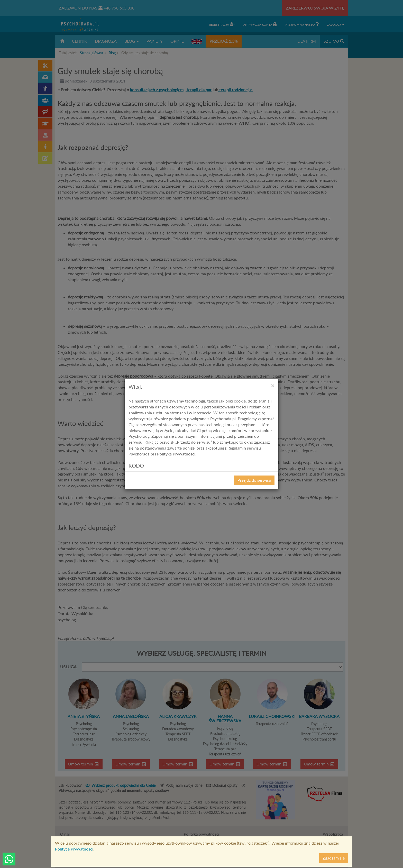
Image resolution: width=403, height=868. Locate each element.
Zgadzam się (334, 858)
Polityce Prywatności (74, 849)
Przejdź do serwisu (254, 480)
